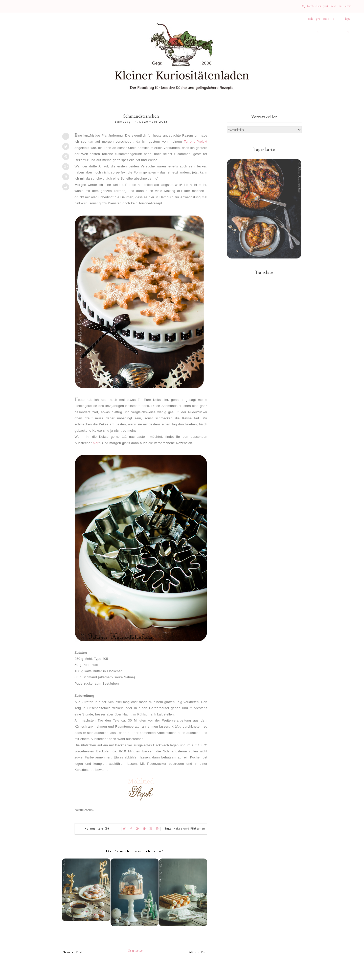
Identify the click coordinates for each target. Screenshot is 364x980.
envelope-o (348, 8)
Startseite (135, 951)
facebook (310, 8)
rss (341, 6)
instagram (318, 8)
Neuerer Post (72, 952)
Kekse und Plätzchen (189, 829)
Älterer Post (198, 952)
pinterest (326, 8)
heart (333, 8)
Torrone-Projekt (196, 141)
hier (96, 443)
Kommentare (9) (97, 829)
